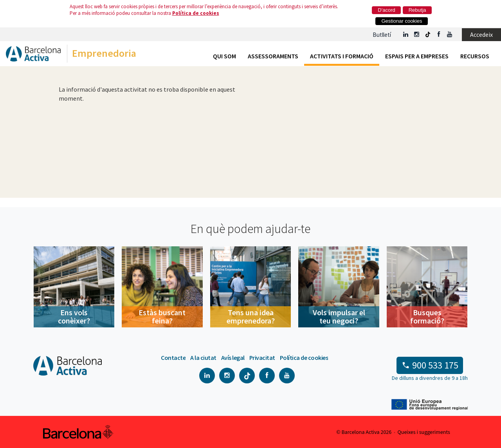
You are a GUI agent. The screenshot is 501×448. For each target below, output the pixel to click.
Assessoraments (273, 56)
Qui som (224, 56)
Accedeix (481, 34)
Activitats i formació (342, 56)
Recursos (475, 56)
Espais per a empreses (417, 56)
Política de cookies (196, 13)
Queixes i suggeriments (424, 432)
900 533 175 (435, 365)
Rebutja (417, 10)
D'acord (386, 10)
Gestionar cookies (402, 21)
